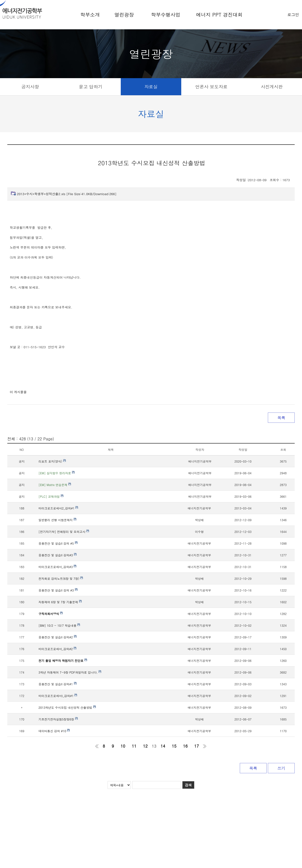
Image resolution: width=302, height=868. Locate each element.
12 (145, 746)
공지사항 (30, 87)
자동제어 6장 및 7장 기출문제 (60, 602)
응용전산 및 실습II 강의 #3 (58, 590)
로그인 (293, 15)
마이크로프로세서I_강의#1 (58, 696)
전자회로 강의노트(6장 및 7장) (61, 578)
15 (174, 746)
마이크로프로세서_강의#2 (58, 649)
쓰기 (281, 768)
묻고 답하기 (91, 87)
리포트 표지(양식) (52, 461)
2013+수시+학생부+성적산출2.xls (67, 194)
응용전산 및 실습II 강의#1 (58, 684)
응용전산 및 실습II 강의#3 (58, 555)
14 (163, 746)
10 (123, 746)
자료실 (151, 87)
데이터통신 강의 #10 (54, 731)
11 (134, 746)
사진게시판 (272, 87)
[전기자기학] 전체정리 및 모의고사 (64, 532)
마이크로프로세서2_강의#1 (58, 508)
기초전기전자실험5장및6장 (58, 719)
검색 (188, 785)
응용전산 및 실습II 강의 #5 (58, 543)
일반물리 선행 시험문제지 (57, 520)
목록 (281, 418)
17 (196, 746)
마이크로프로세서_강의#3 (58, 567)
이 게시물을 (18, 392)
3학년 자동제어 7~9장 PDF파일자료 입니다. (70, 672)
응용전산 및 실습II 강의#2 (58, 637)
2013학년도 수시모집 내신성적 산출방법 (67, 707)
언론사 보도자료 (211, 87)
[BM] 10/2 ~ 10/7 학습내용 (59, 625)
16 (185, 746)
